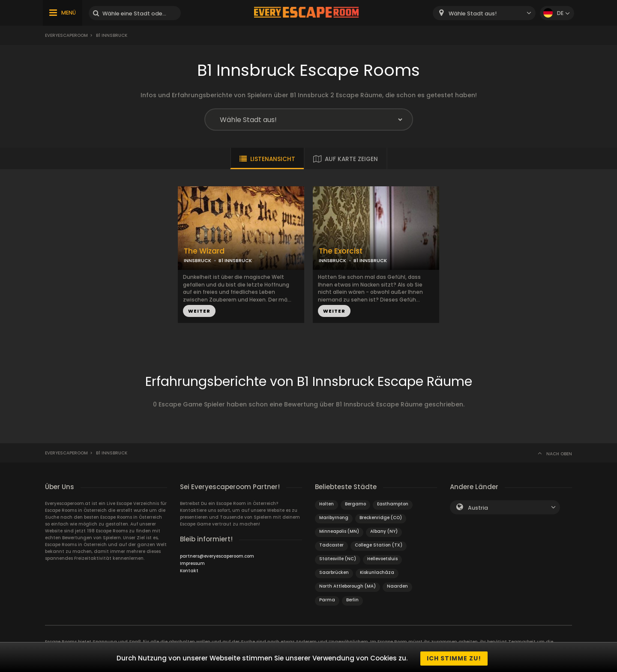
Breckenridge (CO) (381, 518)
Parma (327, 600)
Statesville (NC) (338, 559)
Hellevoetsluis (382, 559)
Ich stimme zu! (454, 658)
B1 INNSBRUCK (235, 260)
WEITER (199, 311)
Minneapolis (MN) (339, 531)
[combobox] (484, 13)
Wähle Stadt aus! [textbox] (473, 13)
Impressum (192, 563)
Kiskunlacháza (377, 572)
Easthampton (393, 504)
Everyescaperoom (66, 35)
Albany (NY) (384, 531)
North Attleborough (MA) (347, 586)
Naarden (397, 586)
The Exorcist (341, 251)
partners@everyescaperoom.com (217, 556)
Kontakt (189, 571)
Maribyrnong (334, 518)
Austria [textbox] (478, 508)
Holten (326, 504)
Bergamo (355, 504)
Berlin (352, 600)
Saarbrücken (334, 572)
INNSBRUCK (198, 260)
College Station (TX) (379, 545)
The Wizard (204, 251)
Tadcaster (331, 545)
